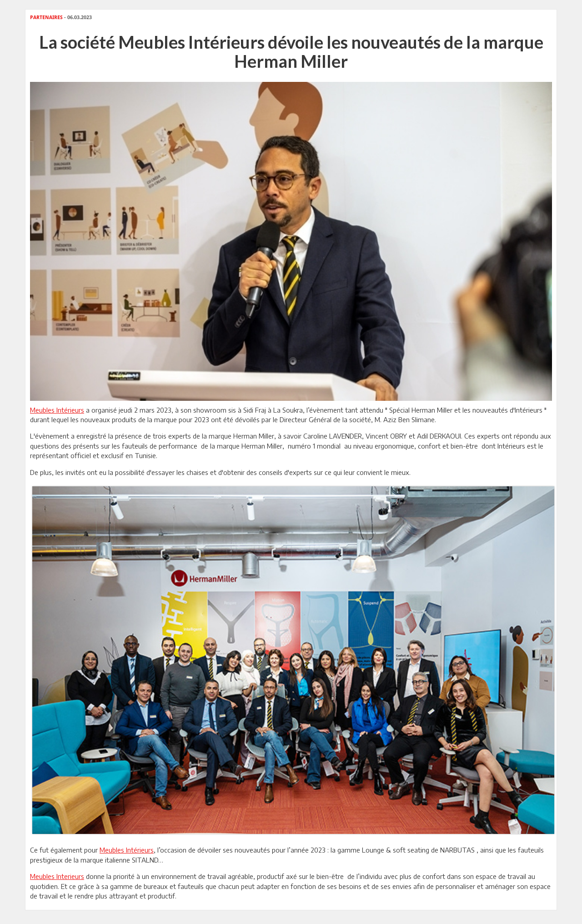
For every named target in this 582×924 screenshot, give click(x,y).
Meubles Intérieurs (57, 410)
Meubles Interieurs (57, 876)
